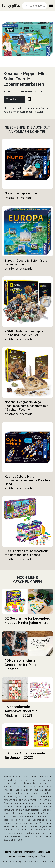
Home (8, 852)
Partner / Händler (17, 856)
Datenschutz (44, 852)
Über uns (18, 852)
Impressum (30, 852)
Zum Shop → (14, 99)
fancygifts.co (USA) (37, 856)
